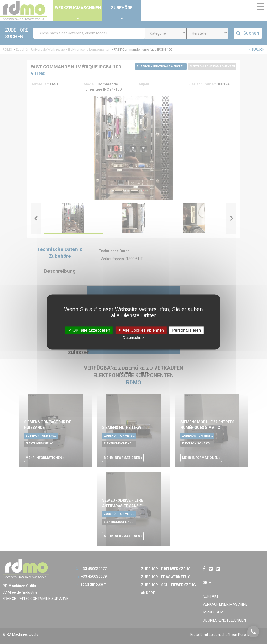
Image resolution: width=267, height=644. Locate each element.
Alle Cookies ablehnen (141, 330)
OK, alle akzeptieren (89, 330)
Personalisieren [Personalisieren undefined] (186, 330)
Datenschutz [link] (133, 338)
